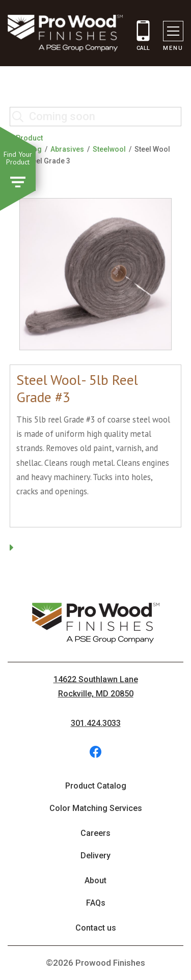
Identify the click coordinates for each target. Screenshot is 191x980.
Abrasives (67, 149)
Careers (95, 833)
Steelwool (109, 149)
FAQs (96, 903)
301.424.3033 (96, 723)
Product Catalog (96, 786)
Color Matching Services (96, 808)
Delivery (95, 856)
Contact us (96, 928)
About (95, 880)
